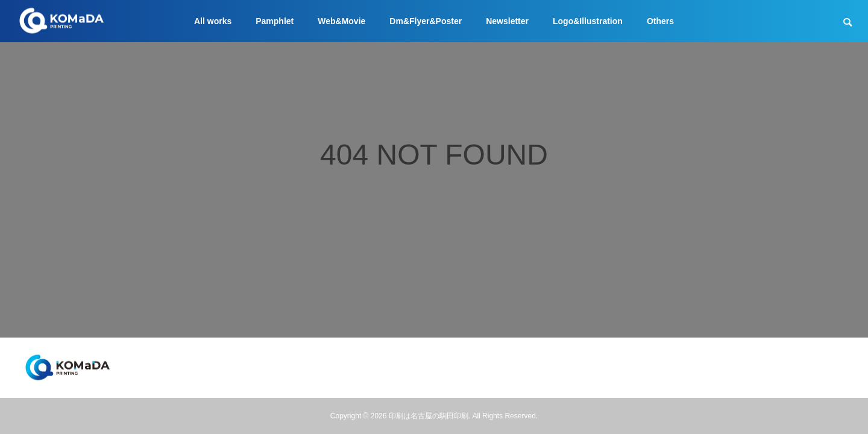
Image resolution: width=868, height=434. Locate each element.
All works (213, 21)
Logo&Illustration (588, 21)
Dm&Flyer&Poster (426, 21)
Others (660, 21)
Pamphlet (275, 21)
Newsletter (507, 21)
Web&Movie (341, 21)
